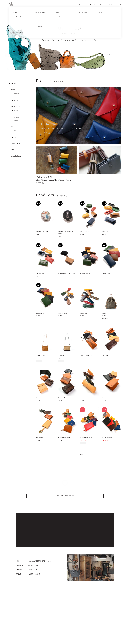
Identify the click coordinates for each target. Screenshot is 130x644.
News (102, 5)
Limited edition (16, 156)
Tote (15, 131)
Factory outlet (15, 143)
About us (82, 5)
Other (13, 150)
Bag (12, 127)
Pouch (15, 137)
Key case (16, 114)
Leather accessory (17, 106)
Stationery (16, 121)
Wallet (13, 90)
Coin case (16, 100)
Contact (111, 5)
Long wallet (16, 94)
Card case (16, 110)
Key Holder (16, 117)
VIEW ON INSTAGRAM (65, 496)
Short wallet (16, 97)
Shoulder (16, 134)
